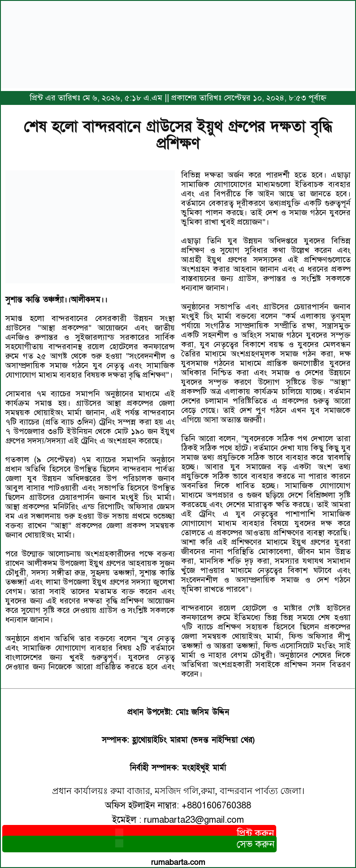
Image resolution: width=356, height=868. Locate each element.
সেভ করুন (139, 844)
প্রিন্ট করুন (139, 833)
